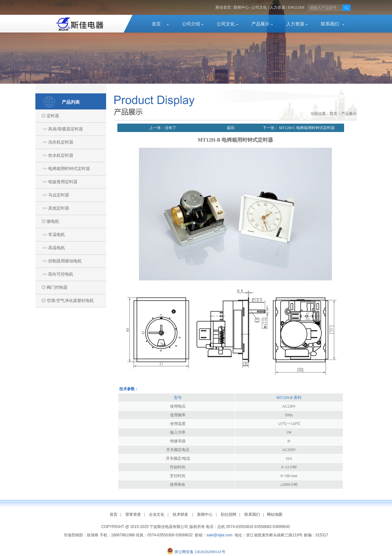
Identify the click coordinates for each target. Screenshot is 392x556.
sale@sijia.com (219, 535)
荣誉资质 (133, 514)
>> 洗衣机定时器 (55, 142)
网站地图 (275, 514)
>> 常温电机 (50, 235)
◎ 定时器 (47, 116)
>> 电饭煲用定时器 (57, 182)
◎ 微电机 (47, 221)
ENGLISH (296, 7)
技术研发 (180, 514)
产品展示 (260, 24)
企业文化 (157, 514)
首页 (156, 24)
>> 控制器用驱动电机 (59, 261)
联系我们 (330, 24)
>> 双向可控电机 (55, 274)
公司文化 (259, 7)
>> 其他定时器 (52, 208)
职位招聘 (229, 514)
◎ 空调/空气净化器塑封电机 (65, 301)
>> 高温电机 (50, 248)
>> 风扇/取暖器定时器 (59, 129)
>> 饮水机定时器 (55, 155)
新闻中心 (241, 7)
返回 (231, 128)
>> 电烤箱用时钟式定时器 (63, 169)
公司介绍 (191, 24)
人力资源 (278, 7)
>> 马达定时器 (52, 195)
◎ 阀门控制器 (52, 287)
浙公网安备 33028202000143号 (200, 552)
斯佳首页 (223, 7)
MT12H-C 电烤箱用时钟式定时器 (307, 128)
